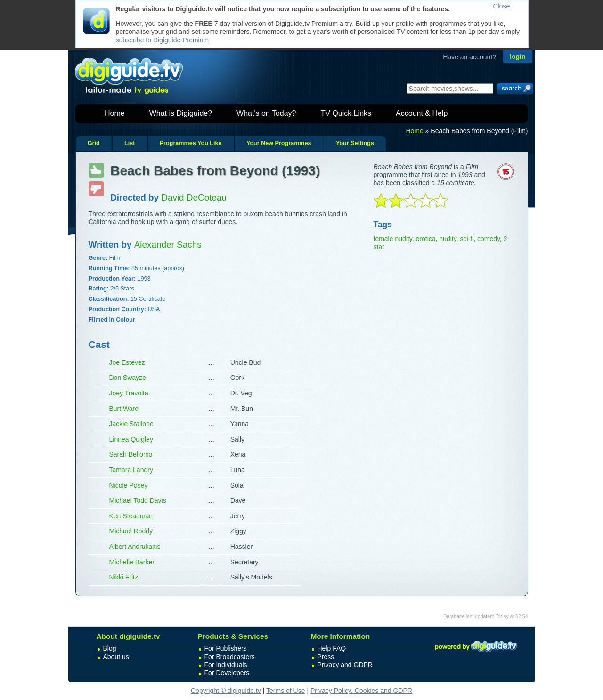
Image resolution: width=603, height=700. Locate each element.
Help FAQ (332, 648)
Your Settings (355, 143)
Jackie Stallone (131, 424)
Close (502, 6)
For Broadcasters (230, 657)
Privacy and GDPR (345, 665)
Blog (110, 648)
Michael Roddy (131, 531)
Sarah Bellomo (131, 454)
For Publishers (226, 648)
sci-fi (467, 239)
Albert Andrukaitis (135, 547)
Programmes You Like (191, 143)
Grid (94, 143)
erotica (426, 239)
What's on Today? (266, 113)
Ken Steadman (131, 516)
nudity (448, 239)
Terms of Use (285, 691)
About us (116, 657)
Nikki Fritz (124, 577)
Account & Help (422, 113)
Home (115, 113)
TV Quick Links (346, 113)
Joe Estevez (127, 362)
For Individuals (226, 665)
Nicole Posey (129, 485)
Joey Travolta (129, 393)
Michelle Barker (132, 562)
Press (326, 657)
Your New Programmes (279, 143)
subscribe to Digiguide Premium (163, 40)
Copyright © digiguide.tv (226, 691)
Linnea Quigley (131, 439)
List (130, 143)
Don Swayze (128, 378)
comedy (489, 239)
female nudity (393, 239)
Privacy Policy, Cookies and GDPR (361, 691)
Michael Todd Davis (138, 500)
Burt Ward (124, 409)
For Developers (227, 673)
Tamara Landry (131, 470)
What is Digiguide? (181, 113)
